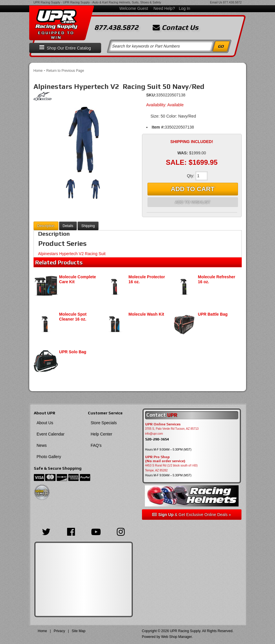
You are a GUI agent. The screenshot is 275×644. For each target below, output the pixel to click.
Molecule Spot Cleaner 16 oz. (73, 317)
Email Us (216, 2)
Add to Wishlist (193, 202)
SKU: (151, 95)
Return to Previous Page (65, 71)
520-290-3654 (157, 439)
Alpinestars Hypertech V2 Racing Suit (72, 254)
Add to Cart (193, 189)
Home (38, 71)
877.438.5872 (232, 2)
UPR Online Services (163, 424)
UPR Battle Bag (213, 314)
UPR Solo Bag (73, 352)
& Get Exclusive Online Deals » (191, 515)
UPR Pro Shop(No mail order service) (165, 459)
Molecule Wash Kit (146, 314)
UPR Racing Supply (47, 2)
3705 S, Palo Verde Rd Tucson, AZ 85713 (172, 429)
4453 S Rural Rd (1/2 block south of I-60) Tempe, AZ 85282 (171, 468)
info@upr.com (154, 434)
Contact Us (176, 28)
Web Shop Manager (176, 637)
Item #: (158, 127)
